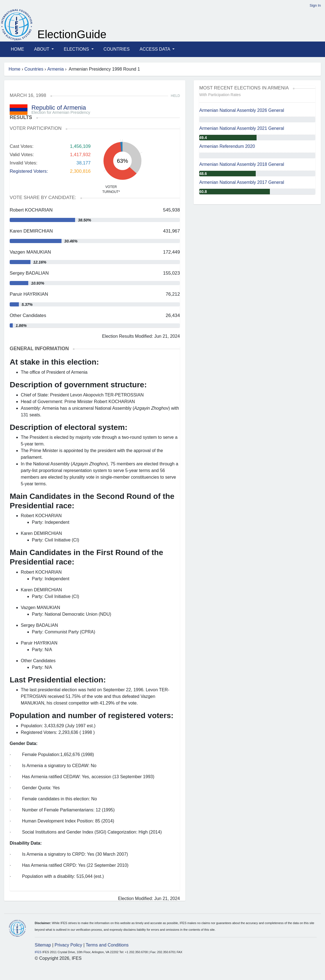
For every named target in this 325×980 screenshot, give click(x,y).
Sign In (315, 5)
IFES (38, 952)
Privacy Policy (68, 945)
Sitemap (43, 945)
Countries (117, 49)
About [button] (42, 49)
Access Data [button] (155, 49)
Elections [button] (77, 49)
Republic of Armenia (59, 108)
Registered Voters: (29, 171)
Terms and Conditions (107, 945)
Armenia (56, 69)
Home (17, 49)
